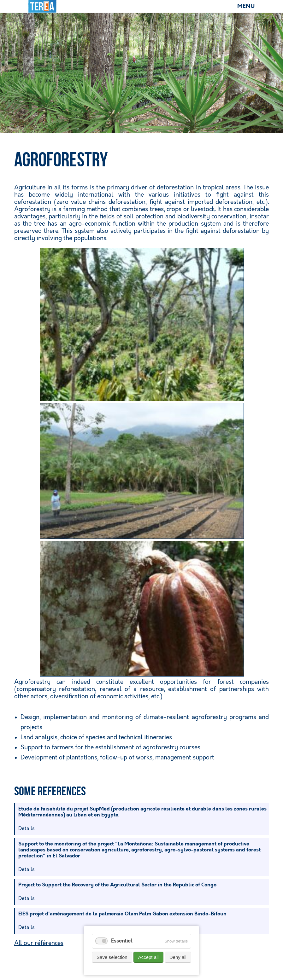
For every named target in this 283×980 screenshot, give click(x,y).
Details (27, 829)
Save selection (112, 957)
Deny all (178, 957)
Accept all (148, 957)
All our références (39, 943)
